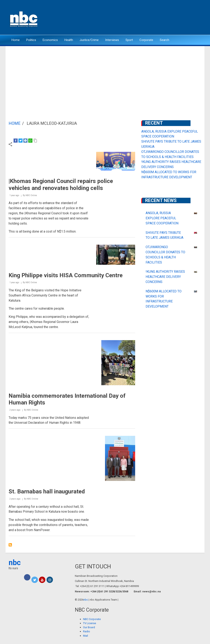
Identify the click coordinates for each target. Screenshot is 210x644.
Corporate (146, 40)
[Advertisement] (105, 77)
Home (16, 40)
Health (69, 40)
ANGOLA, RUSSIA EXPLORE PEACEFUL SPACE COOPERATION (162, 218)
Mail (86, 636)
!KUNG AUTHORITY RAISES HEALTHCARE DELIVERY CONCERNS (165, 277)
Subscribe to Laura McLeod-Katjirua (10, 545)
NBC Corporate (92, 619)
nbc (15, 563)
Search (164, 40)
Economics (50, 40)
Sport (129, 40)
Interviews (112, 40)
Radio (87, 631)
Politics (31, 40)
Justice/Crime (89, 40)
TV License (90, 623)
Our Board (89, 627)
